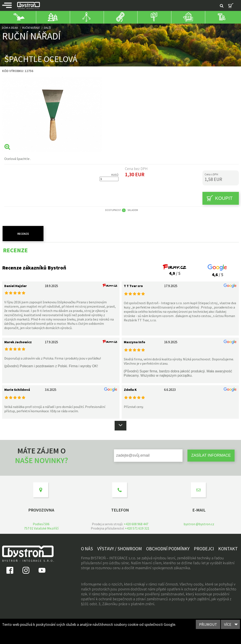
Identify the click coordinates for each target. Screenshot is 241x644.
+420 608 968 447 (136, 524)
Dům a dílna (10, 28)
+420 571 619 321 (137, 528)
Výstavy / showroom (120, 549)
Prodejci (204, 549)
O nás (87, 549)
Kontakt (228, 549)
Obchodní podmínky (168, 549)
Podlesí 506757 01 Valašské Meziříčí (41, 526)
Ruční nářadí (31, 28)
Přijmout (208, 624)
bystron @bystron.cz (199, 524)
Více (228, 624)
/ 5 (175, 271)
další (47, 28)
